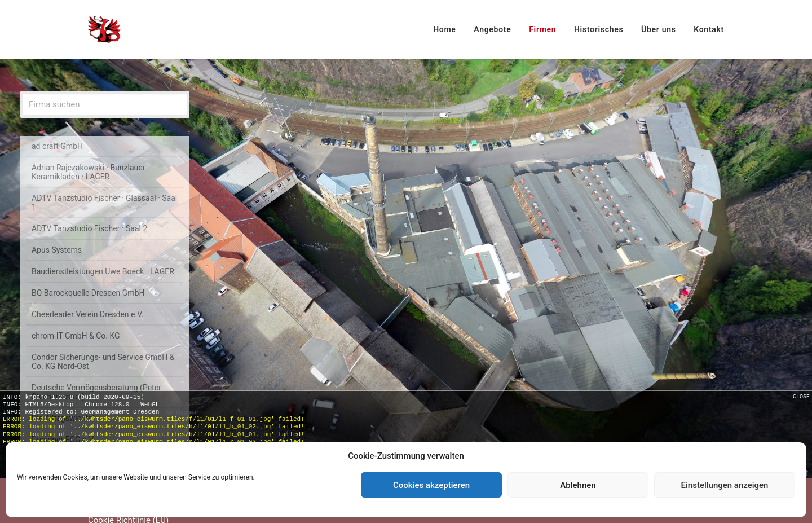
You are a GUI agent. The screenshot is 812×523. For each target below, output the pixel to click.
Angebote (492, 29)
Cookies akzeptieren (431, 485)
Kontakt (709, 29)
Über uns (659, 29)
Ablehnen (578, 485)
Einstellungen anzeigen (725, 485)
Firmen (542, 29)
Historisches (599, 29)
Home (444, 29)
